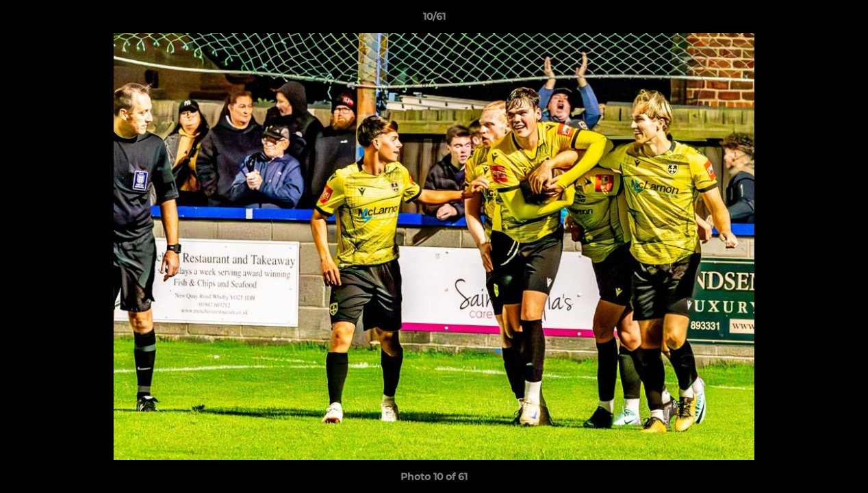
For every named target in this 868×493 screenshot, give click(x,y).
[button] (843, 20)
